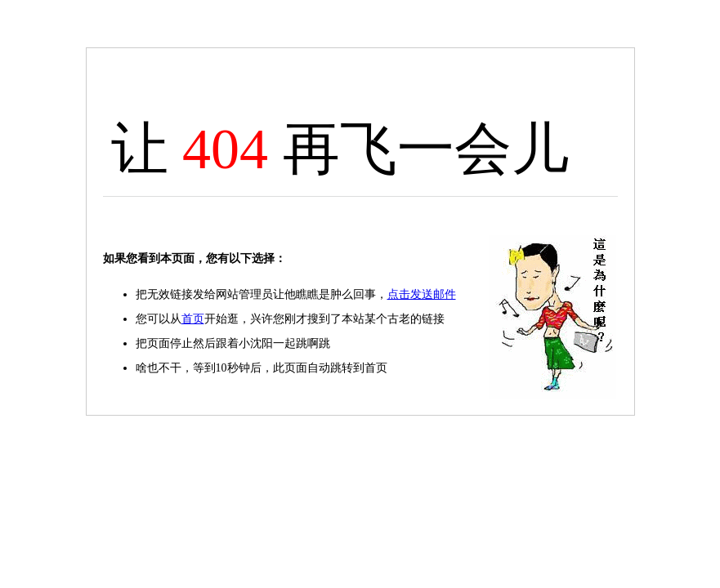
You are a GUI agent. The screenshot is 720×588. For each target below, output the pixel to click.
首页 (193, 319)
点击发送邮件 (422, 294)
